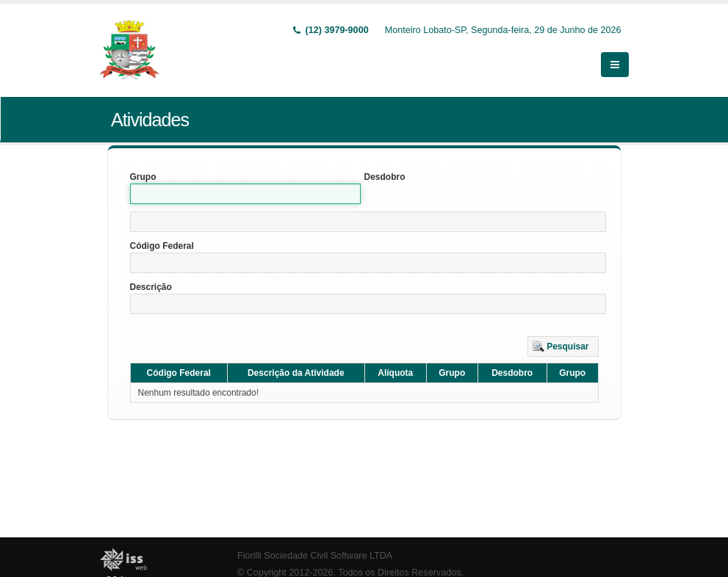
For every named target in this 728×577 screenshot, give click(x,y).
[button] (563, 346)
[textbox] (368, 222)
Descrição (151, 287)
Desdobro (385, 177)
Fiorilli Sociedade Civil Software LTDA (315, 556)
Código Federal (162, 246)
